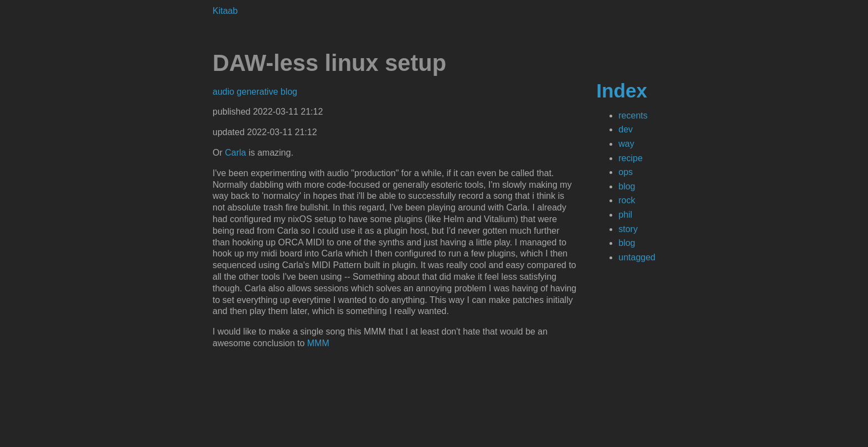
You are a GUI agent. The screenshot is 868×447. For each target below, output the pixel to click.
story (628, 229)
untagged (637, 257)
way (626, 144)
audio (225, 92)
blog (627, 186)
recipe (631, 158)
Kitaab (225, 11)
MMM (318, 343)
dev (626, 129)
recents (633, 115)
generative (259, 92)
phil (625, 215)
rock (627, 200)
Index (622, 91)
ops (626, 172)
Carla (235, 153)
